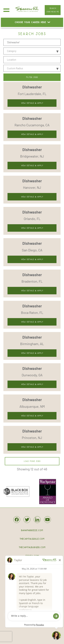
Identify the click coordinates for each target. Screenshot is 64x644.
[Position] (32, 42)
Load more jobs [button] (32, 461)
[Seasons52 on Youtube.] (47, 522)
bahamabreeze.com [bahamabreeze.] (32, 530)
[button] (58, 60)
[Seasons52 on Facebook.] (17, 522)
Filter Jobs (32, 77)
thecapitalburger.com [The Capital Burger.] (32, 547)
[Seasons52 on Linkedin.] (37, 522)
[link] (32, 96)
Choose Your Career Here (30, 22)
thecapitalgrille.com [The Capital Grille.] (32, 539)
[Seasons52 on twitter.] (27, 520)
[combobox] (32, 60)
